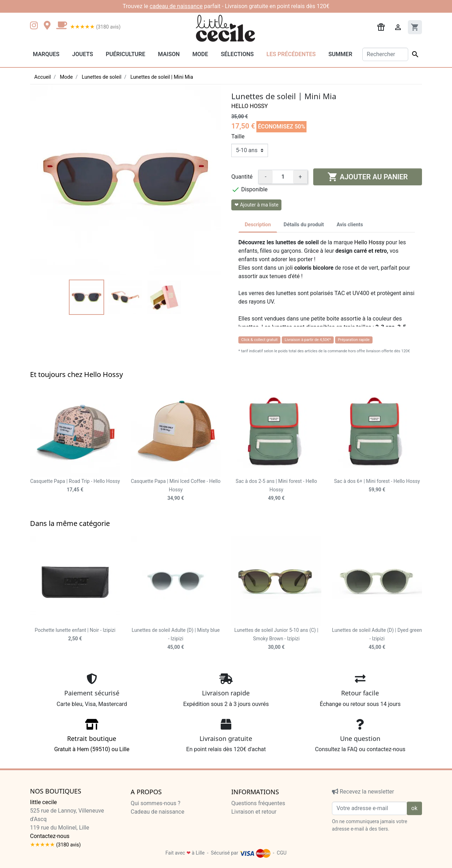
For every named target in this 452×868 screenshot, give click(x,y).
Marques (46, 54)
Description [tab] (258, 225)
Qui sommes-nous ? (156, 803)
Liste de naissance (154, 820)
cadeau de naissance (176, 6)
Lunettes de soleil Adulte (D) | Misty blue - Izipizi (176, 639)
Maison (169, 54)
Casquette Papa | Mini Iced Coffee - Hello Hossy (176, 490)
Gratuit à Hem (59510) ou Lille (92, 738)
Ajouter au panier (367, 177)
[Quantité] (283, 177)
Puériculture (125, 54)
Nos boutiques (56, 791)
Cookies (241, 837)
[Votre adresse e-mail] (370, 808)
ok (414, 808)
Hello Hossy (249, 106)
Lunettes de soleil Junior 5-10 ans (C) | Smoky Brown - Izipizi (276, 639)
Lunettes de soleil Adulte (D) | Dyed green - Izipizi (377, 639)
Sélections (237, 54)
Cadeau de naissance (157, 812)
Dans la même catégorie (70, 523)
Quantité (242, 177)
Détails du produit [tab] (304, 225)
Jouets (82, 54)
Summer (340, 54)
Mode (200, 54)
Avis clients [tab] (350, 225)
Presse (139, 829)
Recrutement (147, 837)
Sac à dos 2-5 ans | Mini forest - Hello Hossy (276, 490)
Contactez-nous (50, 836)
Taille (238, 136)
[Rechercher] (385, 54)
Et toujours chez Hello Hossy (76, 374)
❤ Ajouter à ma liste (256, 205)
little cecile (43, 802)
